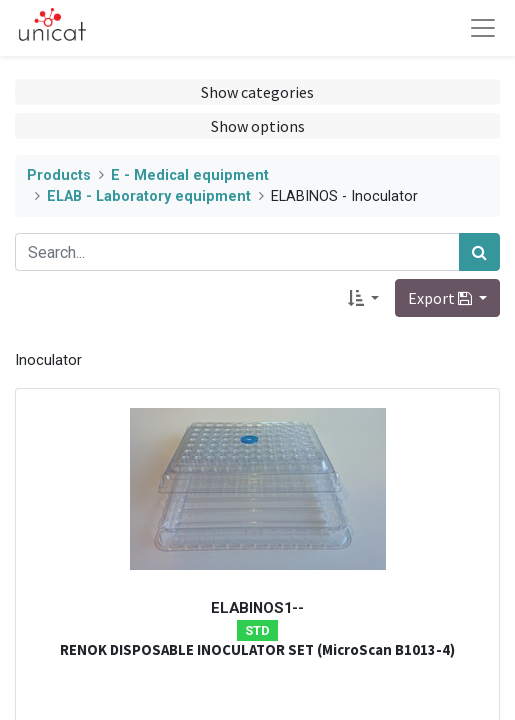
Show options (258, 126)
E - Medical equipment (190, 175)
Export (441, 298)
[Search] (479, 252)
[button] (363, 298)
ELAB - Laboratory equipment (149, 196)
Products (59, 175)
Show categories (257, 92)
